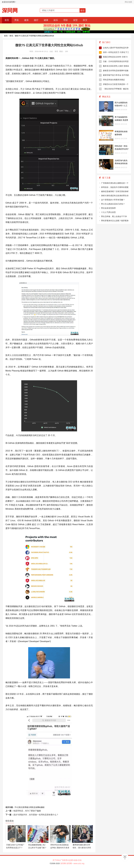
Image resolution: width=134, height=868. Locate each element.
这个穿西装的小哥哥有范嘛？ (113, 200)
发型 (75, 20)
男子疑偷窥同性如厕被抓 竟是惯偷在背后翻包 (121, 120)
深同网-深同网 (66, 863)
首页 (7, 20)
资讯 (11, 36)
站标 (75, 860)
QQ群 (71, 860)
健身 (26, 20)
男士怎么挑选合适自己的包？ (113, 204)
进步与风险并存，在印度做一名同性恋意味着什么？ (36, 815)
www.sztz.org (79, 863)
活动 (80, 860)
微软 (43, 807)
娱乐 (56, 20)
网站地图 (128, 2)
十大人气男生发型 (108, 212)
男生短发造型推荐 (108, 208)
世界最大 (26, 807)
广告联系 (64, 860)
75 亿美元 (19, 807)
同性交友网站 (35, 807)
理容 (66, 20)
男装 (17, 20)
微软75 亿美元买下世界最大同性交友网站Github (34, 36)
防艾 (85, 20)
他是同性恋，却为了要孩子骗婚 (27, 811)
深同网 (10, 10)
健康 (46, 20)
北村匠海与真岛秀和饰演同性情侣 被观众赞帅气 (121, 163)
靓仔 (36, 20)
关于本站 (56, 860)
